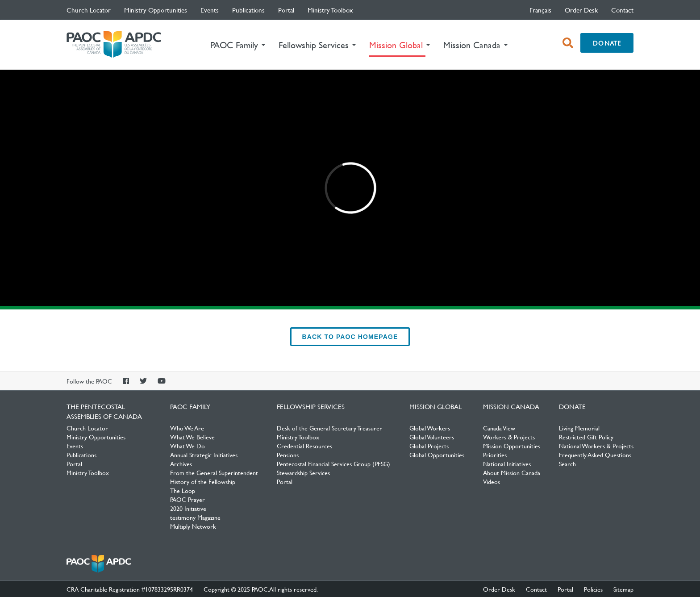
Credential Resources (304, 446)
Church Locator (89, 10)
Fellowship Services (311, 406)
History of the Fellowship (203, 481)
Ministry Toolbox (330, 10)
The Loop (183, 490)
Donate (607, 43)
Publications (248, 10)
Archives (181, 463)
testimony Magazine (195, 517)
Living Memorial (579, 428)
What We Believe (192, 437)
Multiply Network (193, 526)
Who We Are (187, 428)
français (540, 10)
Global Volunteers (432, 437)
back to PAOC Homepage (350, 337)
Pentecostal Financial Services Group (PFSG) (333, 463)
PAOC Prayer (187, 499)
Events (210, 10)
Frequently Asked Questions (595, 455)
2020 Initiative (188, 508)
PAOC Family (190, 406)
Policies (593, 589)
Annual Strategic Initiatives (204, 455)
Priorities (495, 455)
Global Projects (429, 446)
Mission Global (435, 406)
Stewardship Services (303, 472)
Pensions (288, 455)
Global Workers (430, 428)
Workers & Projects (509, 437)
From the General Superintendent (214, 472)
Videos (492, 481)
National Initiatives (507, 463)
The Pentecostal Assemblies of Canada (114, 45)
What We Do (187, 446)
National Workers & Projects (596, 446)
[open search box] (568, 43)
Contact (622, 10)
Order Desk (581, 10)
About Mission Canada (512, 472)
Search (567, 463)
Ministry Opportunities (156, 10)
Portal (286, 10)
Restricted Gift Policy (586, 437)
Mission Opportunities (512, 446)
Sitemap (623, 589)
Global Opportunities (437, 455)
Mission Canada (511, 406)
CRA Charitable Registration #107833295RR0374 (130, 589)
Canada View (499, 428)
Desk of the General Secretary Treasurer (329, 428)
